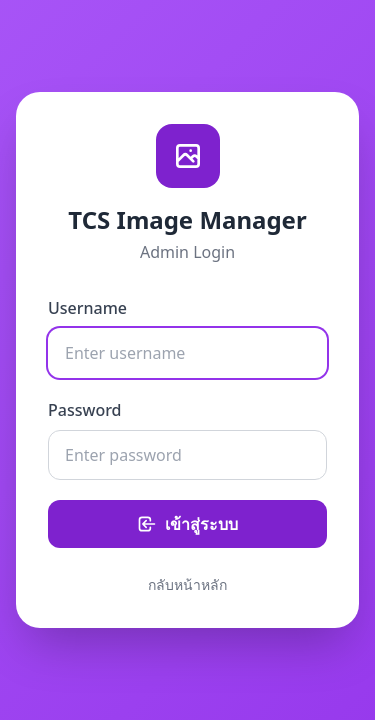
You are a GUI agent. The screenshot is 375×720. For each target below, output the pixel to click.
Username (87, 308)
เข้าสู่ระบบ (187, 524)
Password (85, 410)
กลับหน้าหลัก (187, 584)
